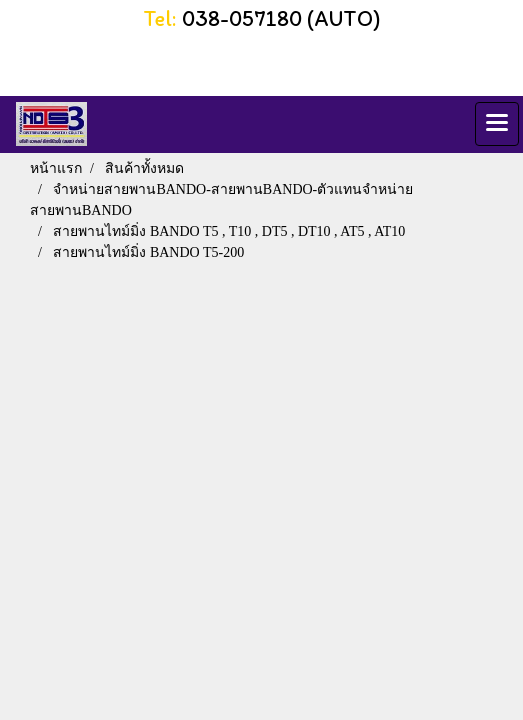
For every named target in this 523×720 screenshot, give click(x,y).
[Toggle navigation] (497, 124)
